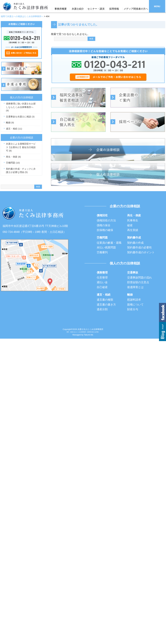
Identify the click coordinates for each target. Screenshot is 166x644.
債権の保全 (104, 225)
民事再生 (133, 220)
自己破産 (102, 287)
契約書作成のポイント (141, 252)
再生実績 (133, 230)
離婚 (10, 123)
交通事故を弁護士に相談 (20, 117)
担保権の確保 (105, 230)
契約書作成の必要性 (140, 247)
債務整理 (102, 273)
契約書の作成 (135, 243)
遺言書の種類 (105, 300)
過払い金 (102, 282)
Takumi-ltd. (89, 335)
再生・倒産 (13, 157)
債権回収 (102, 215)
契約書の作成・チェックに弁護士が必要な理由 (21, 171)
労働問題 (13, 163)
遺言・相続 (14, 129)
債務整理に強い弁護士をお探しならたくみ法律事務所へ (21, 107)
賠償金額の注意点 (138, 282)
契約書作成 (134, 238)
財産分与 (133, 309)
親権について (135, 305)
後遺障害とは (135, 287)
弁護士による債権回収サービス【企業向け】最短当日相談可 (21, 147)
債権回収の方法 (106, 220)
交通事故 (133, 273)
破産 (130, 225)
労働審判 (102, 252)
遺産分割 (102, 309)
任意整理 (102, 278)
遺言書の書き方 (106, 305)
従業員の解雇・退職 (109, 243)
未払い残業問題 (106, 247)
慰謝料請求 (134, 300)
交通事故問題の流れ (140, 278)
